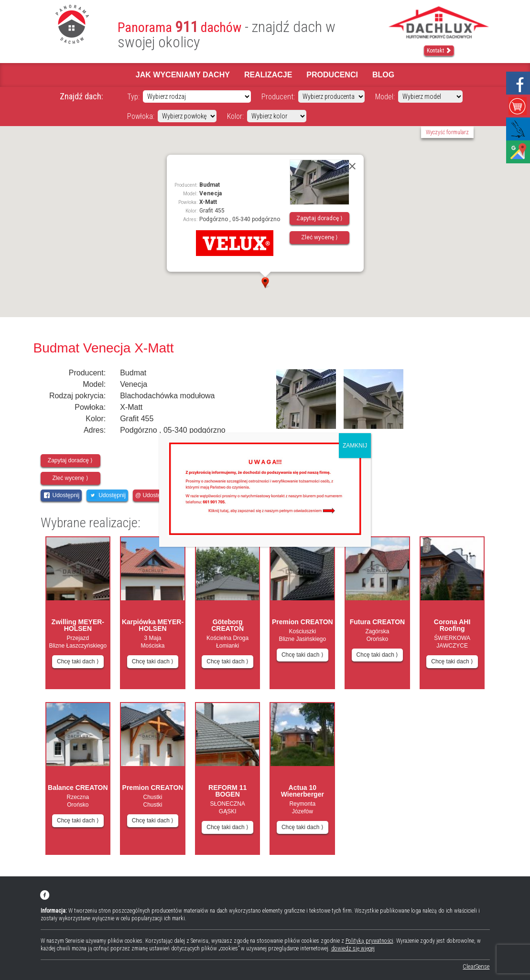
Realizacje (268, 75)
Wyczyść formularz (447, 132)
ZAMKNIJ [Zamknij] (355, 446)
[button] (265, 283)
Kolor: (235, 116)
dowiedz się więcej (353, 948)
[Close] (352, 166)
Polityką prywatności (369, 941)
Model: (385, 97)
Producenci (332, 75)
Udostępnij (61, 495)
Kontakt (439, 51)
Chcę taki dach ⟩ (78, 661)
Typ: (133, 97)
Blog (383, 75)
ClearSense (476, 966)
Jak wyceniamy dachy (183, 75)
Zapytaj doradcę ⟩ (319, 218)
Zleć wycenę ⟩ (319, 237)
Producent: (278, 97)
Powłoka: (141, 116)
